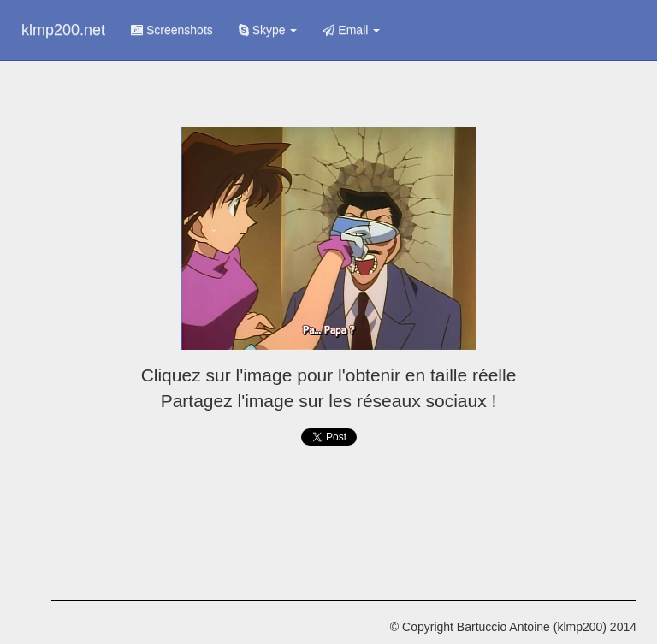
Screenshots (172, 30)
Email (351, 30)
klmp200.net (63, 30)
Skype (268, 30)
